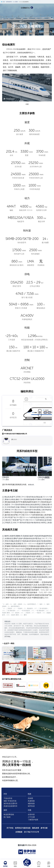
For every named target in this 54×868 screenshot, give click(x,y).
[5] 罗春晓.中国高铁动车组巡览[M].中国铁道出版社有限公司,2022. (27, 546)
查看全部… (31, 485)
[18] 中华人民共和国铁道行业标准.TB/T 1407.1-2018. (22, 580)
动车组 (5, 864)
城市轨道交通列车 (11, 803)
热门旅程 (7, 817)
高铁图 (30, 798)
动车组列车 (8, 2)
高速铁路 (31, 801)
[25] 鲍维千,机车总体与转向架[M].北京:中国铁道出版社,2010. (25, 598)
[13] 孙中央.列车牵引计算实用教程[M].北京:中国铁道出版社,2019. (27, 567)
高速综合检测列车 (11, 806)
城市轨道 (31, 806)
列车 (5, 794)
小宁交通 (31, 817)
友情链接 (19, 832)
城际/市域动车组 (10, 801)
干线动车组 (8, 798)
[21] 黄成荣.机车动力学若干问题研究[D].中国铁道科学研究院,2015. (27, 587)
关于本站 (7, 637)
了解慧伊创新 (33, 820)
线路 (15, 864)
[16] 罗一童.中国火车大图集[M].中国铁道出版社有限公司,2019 (26, 575)
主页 (3, 2)
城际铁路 (31, 803)
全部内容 (31, 815)
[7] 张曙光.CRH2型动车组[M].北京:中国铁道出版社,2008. (24, 512)
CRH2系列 (15, 2)
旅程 (39, 864)
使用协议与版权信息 (23, 828)
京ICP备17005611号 (31, 832)
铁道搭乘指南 (9, 815)
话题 (49, 864)
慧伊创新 (21, 845)
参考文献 (44, 828)
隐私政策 (36, 828)
